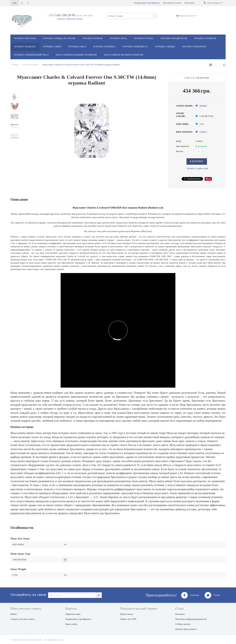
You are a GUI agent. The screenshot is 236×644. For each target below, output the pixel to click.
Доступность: (183, 146)
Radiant (201, 106)
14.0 (200, 124)
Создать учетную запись (22, 619)
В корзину (197, 161)
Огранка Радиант (25, 46)
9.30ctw (201, 132)
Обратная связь (73, 614)
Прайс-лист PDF (128, 619)
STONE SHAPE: (185, 106)
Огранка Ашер (52, 46)
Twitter (212, 595)
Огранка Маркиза (104, 46)
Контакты (190, 3)
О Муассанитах (183, 624)
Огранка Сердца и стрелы (59, 38)
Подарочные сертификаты (147, 3)
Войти (14, 614)
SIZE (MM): (182, 124)
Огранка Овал (77, 46)
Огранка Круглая (25, 38)
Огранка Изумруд (205, 38)
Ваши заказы (127, 614)
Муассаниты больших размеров (76, 55)
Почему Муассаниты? (186, 629)
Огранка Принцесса (135, 46)
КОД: (179, 141)
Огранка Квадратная (174, 38)
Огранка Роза (118, 38)
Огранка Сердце (165, 46)
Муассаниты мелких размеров (123, 55)
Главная (15, 65)
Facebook (190, 595)
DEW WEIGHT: (184, 132)
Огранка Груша (144, 38)
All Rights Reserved (54, 640)
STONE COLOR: (181, 115)
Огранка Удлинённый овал (31, 55)
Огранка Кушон (92, 38)
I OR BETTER (205, 116)
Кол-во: (180, 151)
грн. (15, 3)
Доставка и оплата (172, 3)
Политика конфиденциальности (191, 619)
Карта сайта (71, 624)
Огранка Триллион (194, 46)
